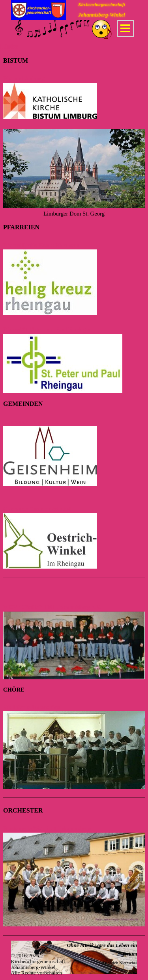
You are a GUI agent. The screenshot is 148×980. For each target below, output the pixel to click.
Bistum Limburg (24, 78)
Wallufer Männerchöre (32, 707)
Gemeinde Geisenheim (31, 422)
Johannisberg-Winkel (101, 15)
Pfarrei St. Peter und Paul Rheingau (48, 329)
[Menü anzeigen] (126, 28)
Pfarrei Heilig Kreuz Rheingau (41, 245)
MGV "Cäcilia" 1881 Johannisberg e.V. (52, 607)
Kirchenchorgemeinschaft (101, 4)
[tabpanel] (74, 137)
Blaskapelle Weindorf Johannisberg (47, 828)
